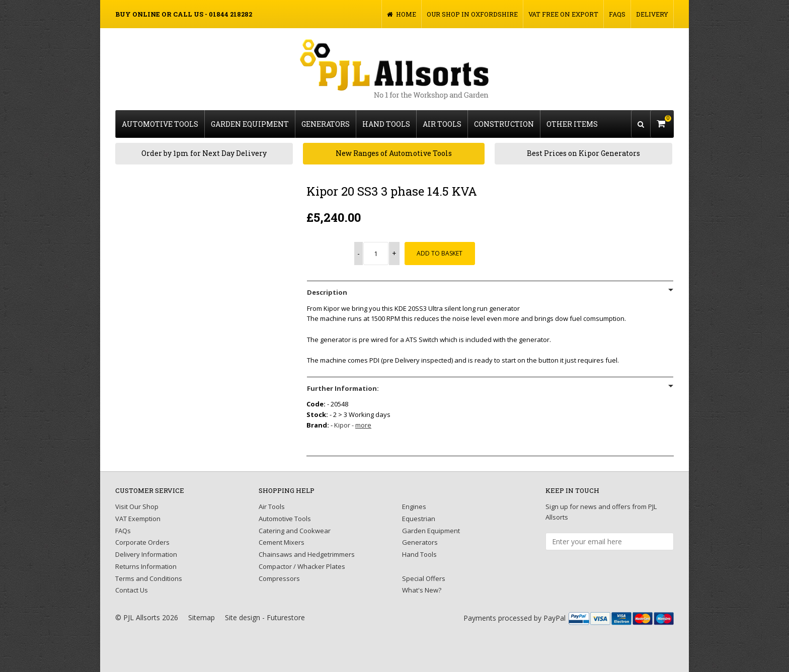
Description (327, 292)
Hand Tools (386, 124)
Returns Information (146, 566)
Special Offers (424, 578)
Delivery (652, 14)
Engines (414, 507)
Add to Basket (440, 253)
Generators (326, 124)
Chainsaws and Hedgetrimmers (307, 554)
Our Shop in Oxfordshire (472, 14)
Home (402, 14)
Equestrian (419, 519)
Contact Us (132, 590)
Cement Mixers (282, 542)
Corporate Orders (142, 542)
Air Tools (442, 124)
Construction (504, 124)
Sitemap (202, 617)
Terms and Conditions (149, 578)
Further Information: (343, 388)
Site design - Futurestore (265, 617)
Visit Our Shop (137, 507)
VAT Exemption (138, 519)
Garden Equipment (250, 124)
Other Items (572, 124)
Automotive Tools (160, 124)
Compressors (279, 578)
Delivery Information (146, 554)
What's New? (422, 590)
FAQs (617, 14)
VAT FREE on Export (563, 14)
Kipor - (353, 425)
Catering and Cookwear (295, 531)
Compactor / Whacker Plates (302, 566)
